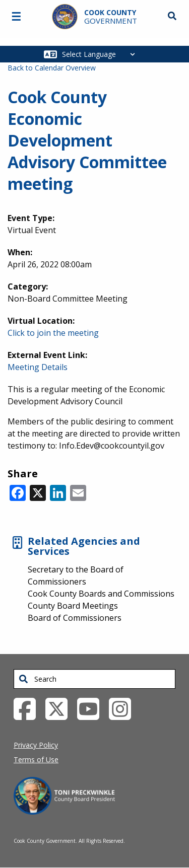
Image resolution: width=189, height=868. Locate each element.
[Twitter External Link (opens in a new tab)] (60, 708)
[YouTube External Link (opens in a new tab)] (92, 708)
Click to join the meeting (53, 333)
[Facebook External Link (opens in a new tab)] (28, 708)
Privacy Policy (36, 745)
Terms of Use (36, 760)
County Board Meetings (73, 606)
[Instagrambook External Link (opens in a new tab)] (124, 708)
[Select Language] (101, 54)
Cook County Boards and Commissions (101, 594)
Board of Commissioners (75, 618)
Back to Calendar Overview (52, 68)
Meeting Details (38, 367)
